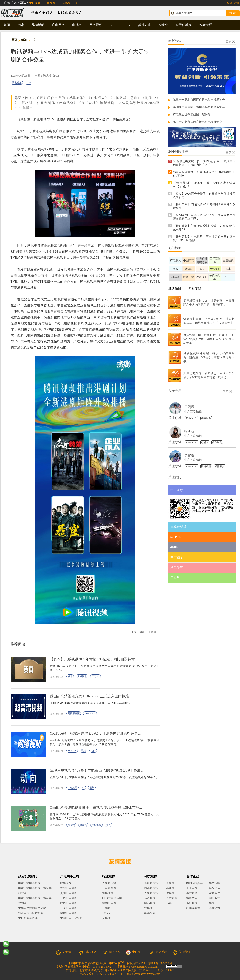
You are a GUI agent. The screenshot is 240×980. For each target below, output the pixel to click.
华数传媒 (215, 883)
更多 (230, 42)
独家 (21, 25)
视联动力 (215, 908)
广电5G (96, 676)
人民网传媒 (109, 883)
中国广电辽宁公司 (71, 918)
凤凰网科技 (151, 883)
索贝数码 (192, 898)
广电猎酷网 (109, 888)
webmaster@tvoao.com (144, 967)
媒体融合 (206, 418)
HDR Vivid (90, 713)
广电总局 (72, 788)
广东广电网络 (69, 908)
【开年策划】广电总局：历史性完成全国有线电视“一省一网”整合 (204, 239)
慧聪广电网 (109, 903)
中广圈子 (135, 952)
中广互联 (35, 3)
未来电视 (192, 888)
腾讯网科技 (151, 888)
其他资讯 (145, 25)
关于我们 (65, 952)
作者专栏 (206, 25)
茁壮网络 (192, 893)
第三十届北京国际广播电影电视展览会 (198, 122)
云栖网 (106, 908)
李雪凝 (189, 455)
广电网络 (58, 25)
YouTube (72, 751)
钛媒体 (148, 908)
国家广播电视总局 (29, 883)
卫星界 (66, 3)
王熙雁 (189, 407)
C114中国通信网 (112, 898)
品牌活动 (38, 25)
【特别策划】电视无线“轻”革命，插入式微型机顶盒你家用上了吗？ (204, 217)
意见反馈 (158, 952)
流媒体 (83, 825)
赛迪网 (170, 888)
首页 (7, 25)
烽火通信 (215, 888)
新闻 (24, 40)
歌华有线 (66, 883)
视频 (84, 751)
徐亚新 (189, 431)
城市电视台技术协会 (31, 913)
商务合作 (111, 952)
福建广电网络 (69, 913)
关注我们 (181, 952)
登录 (230, 3)
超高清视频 (74, 713)
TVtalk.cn (108, 913)
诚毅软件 (215, 893)
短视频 (71, 825)
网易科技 (150, 903)
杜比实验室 (193, 908)
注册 (237, 3)
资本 (70, 676)
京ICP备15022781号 (160, 963)
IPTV (127, 25)
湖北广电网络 (69, 888)
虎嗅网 (170, 893)
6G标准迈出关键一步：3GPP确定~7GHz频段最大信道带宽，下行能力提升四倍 (204, 163)
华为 (215, 903)
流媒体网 (108, 893)
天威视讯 (82, 676)
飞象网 (170, 883)
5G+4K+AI (192, 418)
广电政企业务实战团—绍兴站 (192, 114)
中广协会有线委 (28, 918)
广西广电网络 (69, 898)
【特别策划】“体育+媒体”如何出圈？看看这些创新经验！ (204, 206)
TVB (29, 83)
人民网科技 (151, 893)
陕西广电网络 (69, 903)
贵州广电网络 (69, 893)
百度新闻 (172, 898)
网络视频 (96, 25)
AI (83, 788)
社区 (79, 3)
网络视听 (206, 466)
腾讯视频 (17, 83)
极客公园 (150, 913)
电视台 (77, 25)
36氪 (169, 903)
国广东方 (215, 898)
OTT (113, 25)
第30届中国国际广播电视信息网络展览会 (199, 107)
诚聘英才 (88, 952)
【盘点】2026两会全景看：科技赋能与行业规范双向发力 (204, 195)
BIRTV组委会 (194, 883)
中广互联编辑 (193, 412)
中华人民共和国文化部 (32, 908)
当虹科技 (192, 903)
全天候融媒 (184, 25)
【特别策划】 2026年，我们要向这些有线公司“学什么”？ (204, 185)
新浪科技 (150, 898)
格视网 (51, 3)
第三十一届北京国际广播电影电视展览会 (199, 100)
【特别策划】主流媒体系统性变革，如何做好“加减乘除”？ (204, 228)
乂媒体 (106, 918)
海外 (93, 751)
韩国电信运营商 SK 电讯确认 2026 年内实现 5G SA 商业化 (204, 174)
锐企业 (163, 25)
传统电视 (96, 825)
